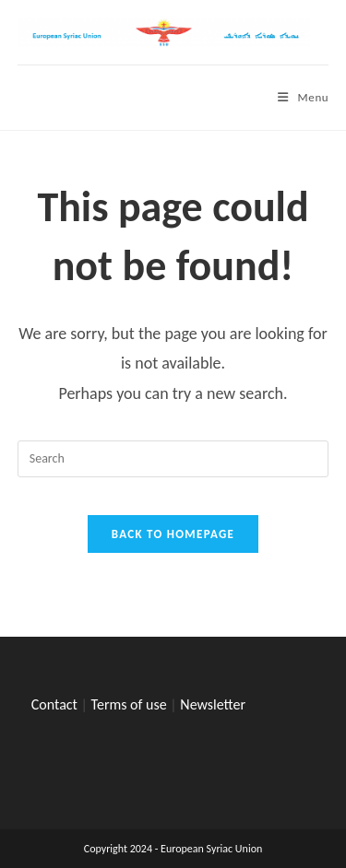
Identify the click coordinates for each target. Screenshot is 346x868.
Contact (54, 704)
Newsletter (213, 704)
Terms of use (129, 704)
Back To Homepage (173, 534)
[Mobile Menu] (303, 97)
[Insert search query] (173, 459)
